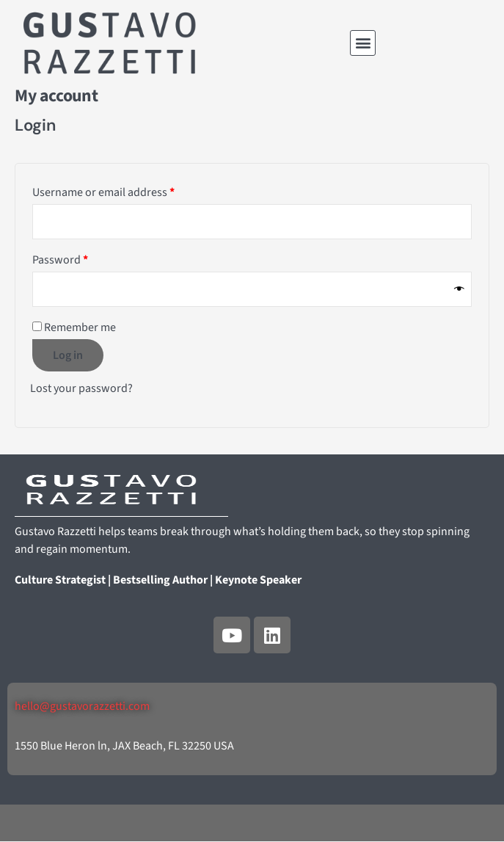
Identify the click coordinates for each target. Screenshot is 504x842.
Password (83, 258)
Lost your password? (81, 388)
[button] (363, 43)
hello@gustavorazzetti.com (82, 706)
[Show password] (459, 289)
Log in (68, 355)
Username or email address (126, 190)
